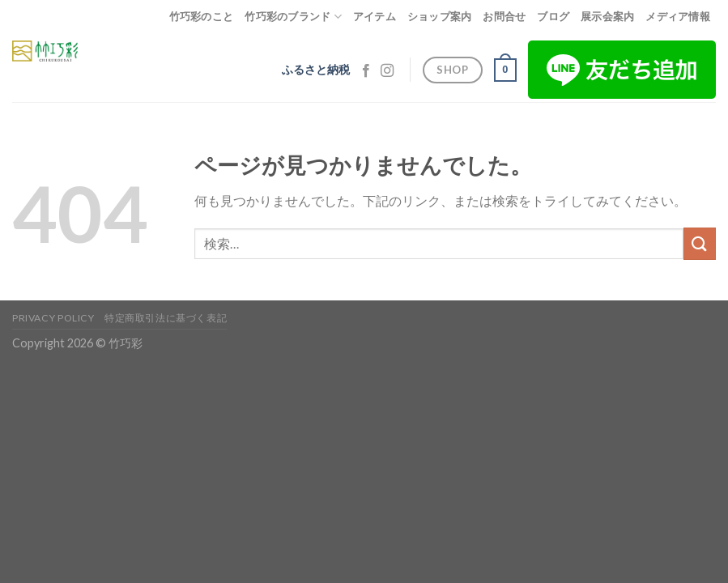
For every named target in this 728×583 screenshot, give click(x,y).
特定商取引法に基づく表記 (166, 318)
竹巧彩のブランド (293, 17)
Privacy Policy (53, 318)
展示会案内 (607, 16)
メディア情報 (678, 16)
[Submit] (700, 243)
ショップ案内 (440, 16)
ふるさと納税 (316, 70)
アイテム (375, 16)
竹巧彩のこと (202, 16)
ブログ (553, 16)
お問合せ (504, 16)
